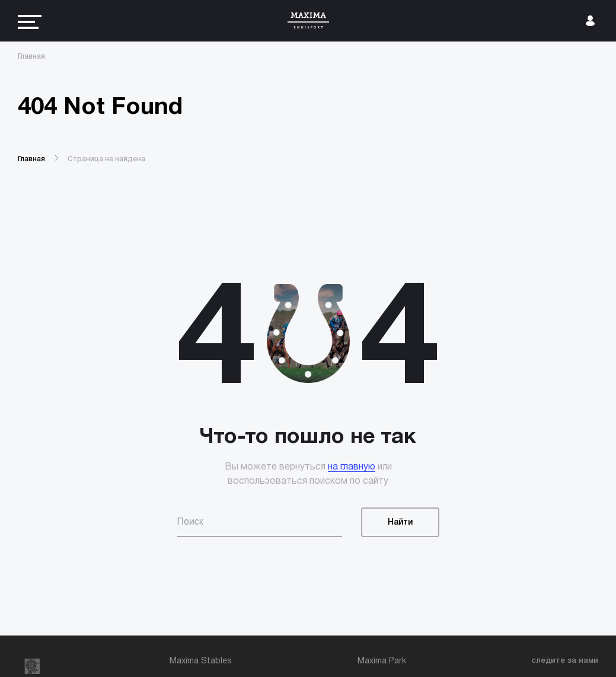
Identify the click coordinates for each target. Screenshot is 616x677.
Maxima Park (382, 661)
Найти (400, 523)
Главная (31, 57)
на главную (352, 467)
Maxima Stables (201, 661)
